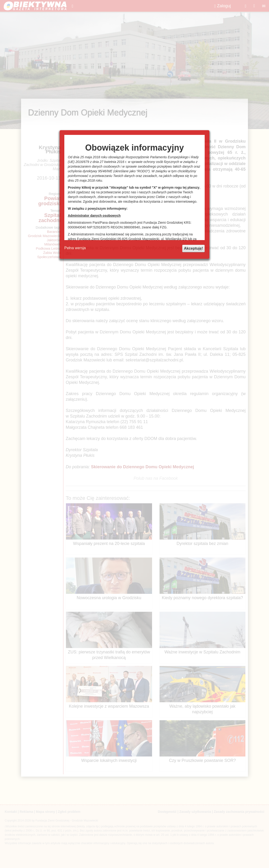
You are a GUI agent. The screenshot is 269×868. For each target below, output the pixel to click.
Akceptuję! (193, 248)
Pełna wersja (75, 248)
